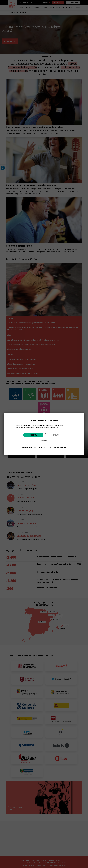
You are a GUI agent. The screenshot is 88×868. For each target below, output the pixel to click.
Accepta (33, 435)
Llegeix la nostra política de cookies (52, 447)
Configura (55, 435)
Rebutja (44, 441)
